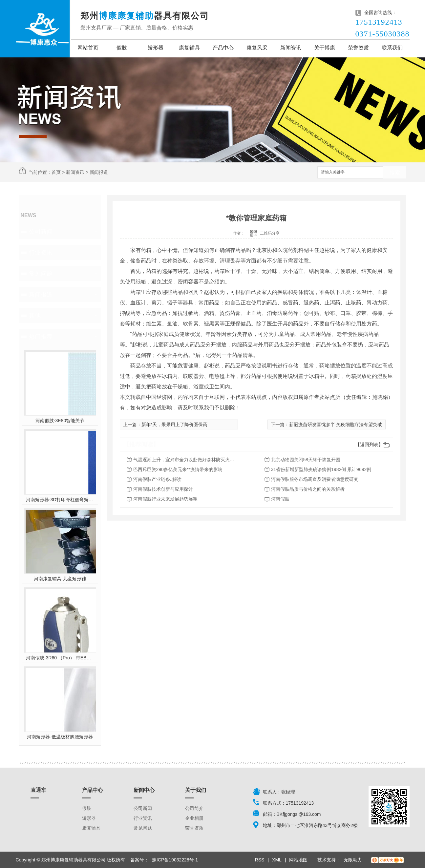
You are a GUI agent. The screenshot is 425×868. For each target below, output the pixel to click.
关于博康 (325, 48)
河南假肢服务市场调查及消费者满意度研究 (315, 479)
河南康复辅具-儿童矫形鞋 (60, 579)
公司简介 (194, 808)
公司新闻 (41, 232)
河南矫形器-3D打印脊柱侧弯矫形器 (60, 500)
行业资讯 (41, 253)
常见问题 (41, 274)
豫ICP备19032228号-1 (175, 860)
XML (277, 860)
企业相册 (194, 818)
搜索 (395, 173)
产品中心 (223, 48)
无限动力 (353, 860)
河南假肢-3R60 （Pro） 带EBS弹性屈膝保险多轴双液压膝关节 (60, 658)
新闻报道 (99, 172)
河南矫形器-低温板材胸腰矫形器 (60, 737)
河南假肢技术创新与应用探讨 (163, 489)
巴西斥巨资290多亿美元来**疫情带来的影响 (178, 469)
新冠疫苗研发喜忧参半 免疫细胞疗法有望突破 (336, 424)
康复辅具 (189, 48)
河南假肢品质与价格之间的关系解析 (308, 489)
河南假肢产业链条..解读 (158, 479)
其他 (35, 316)
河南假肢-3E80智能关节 (60, 421)
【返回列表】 (369, 444)
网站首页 (88, 48)
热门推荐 (41, 337)
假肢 (122, 48)
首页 (56, 172)
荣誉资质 (358, 48)
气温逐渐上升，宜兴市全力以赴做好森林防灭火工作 (186, 460)
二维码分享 (270, 233)
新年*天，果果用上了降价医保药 (174, 424)
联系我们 (392, 48)
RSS (260, 860)
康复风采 (257, 48)
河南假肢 (280, 499)
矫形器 (156, 48)
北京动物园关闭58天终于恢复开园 (306, 460)
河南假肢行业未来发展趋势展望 (165, 499)
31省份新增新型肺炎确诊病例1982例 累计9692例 (321, 469)
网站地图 (298, 860)
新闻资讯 (291, 48)
